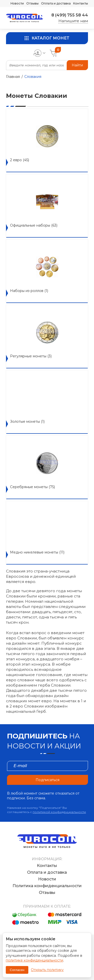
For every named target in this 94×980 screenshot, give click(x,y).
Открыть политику (47, 970)
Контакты (81, 3)
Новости (17, 3)
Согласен (17, 970)
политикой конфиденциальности (59, 812)
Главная (13, 77)
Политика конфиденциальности (47, 886)
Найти (77, 65)
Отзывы (32, 3)
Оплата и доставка (56, 3)
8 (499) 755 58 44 (70, 15)
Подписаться (48, 780)
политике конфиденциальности (34, 960)
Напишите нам (73, 21)
